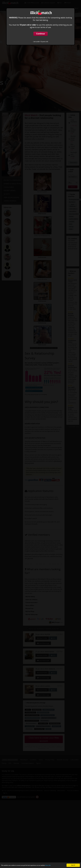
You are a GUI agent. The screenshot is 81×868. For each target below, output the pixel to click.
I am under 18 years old (41, 42)
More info (53, 865)
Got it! (73, 865)
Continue (41, 34)
